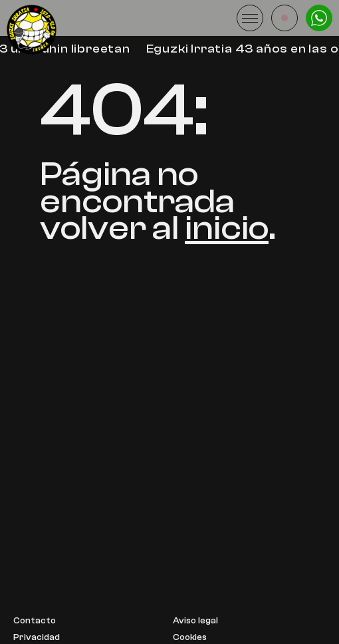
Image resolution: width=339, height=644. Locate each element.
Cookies (190, 638)
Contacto (35, 621)
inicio (227, 228)
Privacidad (37, 638)
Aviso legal (195, 621)
